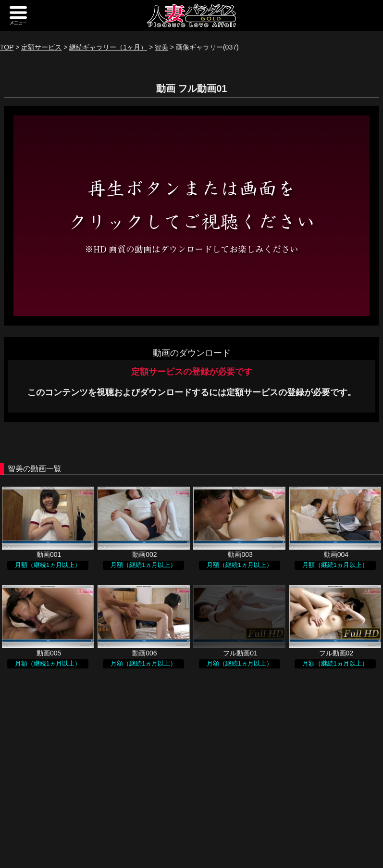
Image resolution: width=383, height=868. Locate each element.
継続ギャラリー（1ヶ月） (108, 47)
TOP (7, 47)
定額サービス (41, 47)
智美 (161, 47)
